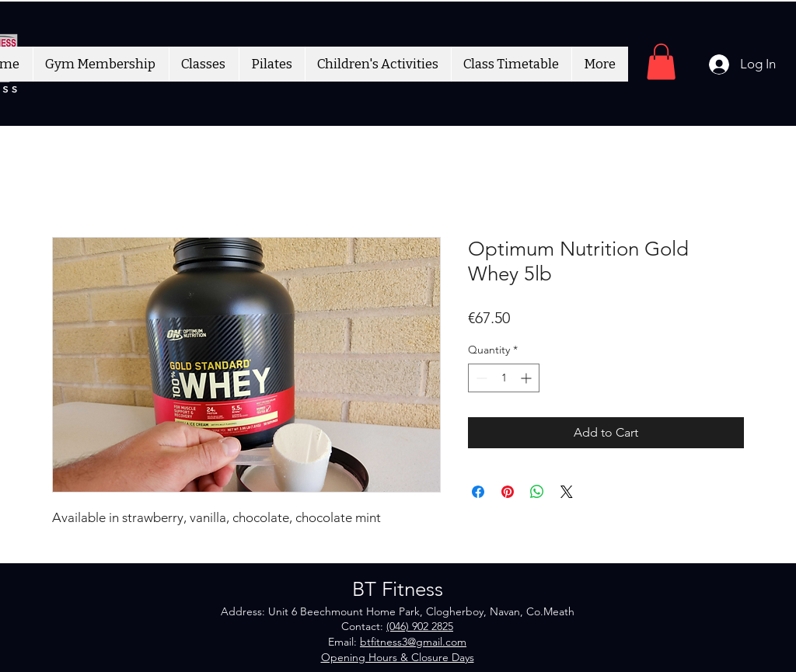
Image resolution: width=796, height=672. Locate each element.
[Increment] (527, 378)
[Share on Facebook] (478, 492)
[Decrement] (480, 378)
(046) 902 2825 (420, 626)
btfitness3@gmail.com (413, 642)
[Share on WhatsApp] (537, 492)
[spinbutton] (504, 378)
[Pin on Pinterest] (508, 492)
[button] (661, 62)
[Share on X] (567, 492)
